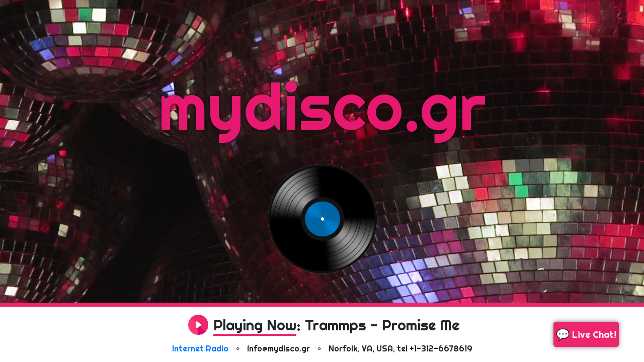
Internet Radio (200, 348)
